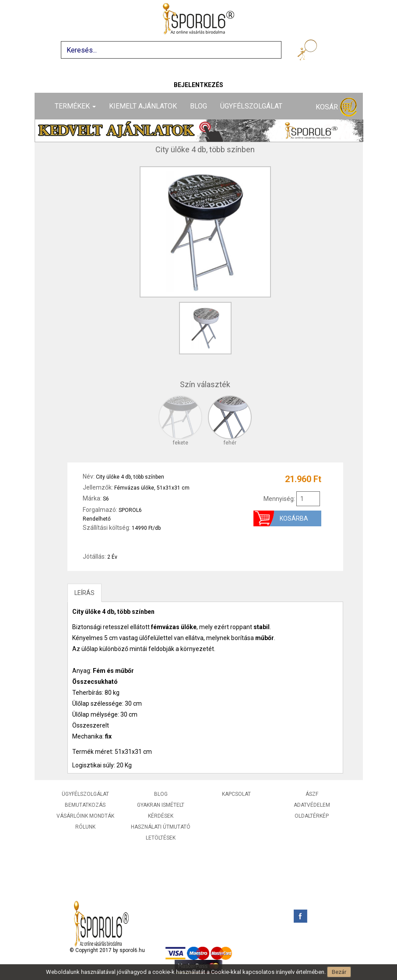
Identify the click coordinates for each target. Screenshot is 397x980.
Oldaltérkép (312, 816)
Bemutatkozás (85, 805)
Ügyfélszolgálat (251, 106)
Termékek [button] (75, 106)
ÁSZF (312, 794)
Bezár (339, 972)
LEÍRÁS (84, 593)
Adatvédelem (312, 805)
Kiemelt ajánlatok (143, 106)
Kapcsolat (236, 794)
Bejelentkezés (198, 85)
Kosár (336, 107)
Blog (198, 106)
